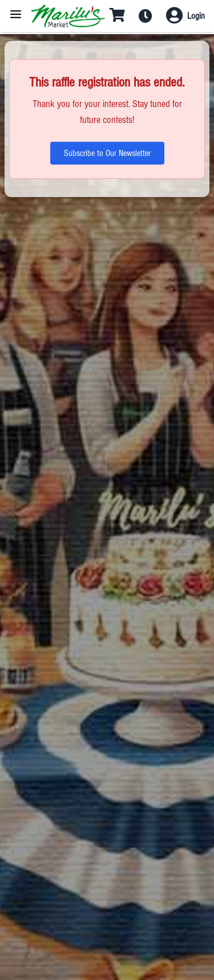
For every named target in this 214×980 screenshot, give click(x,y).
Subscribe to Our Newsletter (107, 153)
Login (196, 16)
